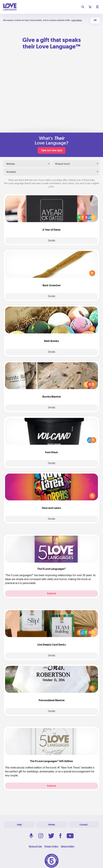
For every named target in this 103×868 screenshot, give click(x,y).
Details (52, 241)
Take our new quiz (51, 150)
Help (19, 825)
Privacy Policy (51, 846)
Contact (84, 825)
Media (51, 825)
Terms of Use (35, 846)
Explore (51, 593)
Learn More (77, 20)
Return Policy (68, 846)
